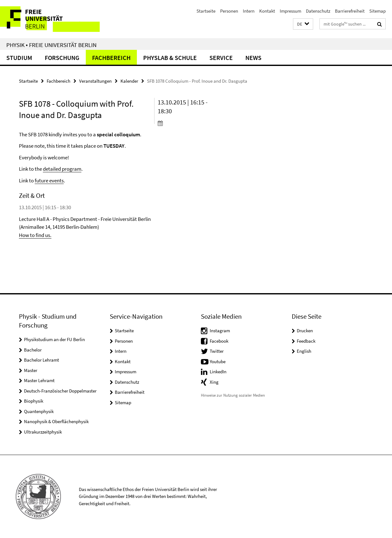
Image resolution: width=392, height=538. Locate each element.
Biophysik (34, 401)
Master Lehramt (39, 380)
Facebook (219, 341)
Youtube (218, 361)
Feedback (306, 341)
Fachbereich (111, 58)
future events (49, 180)
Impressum (290, 11)
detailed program (62, 169)
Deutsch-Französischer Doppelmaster (60, 391)
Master (31, 370)
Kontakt (267, 11)
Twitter (217, 351)
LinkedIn (218, 372)
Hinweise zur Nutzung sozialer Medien (233, 395)
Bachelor (33, 350)
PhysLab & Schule (170, 58)
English (304, 351)
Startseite (206, 11)
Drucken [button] (305, 331)
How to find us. (35, 235)
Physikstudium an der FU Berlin (54, 339)
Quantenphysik (39, 411)
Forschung (62, 58)
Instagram (220, 331)
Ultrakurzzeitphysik (43, 432)
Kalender (129, 81)
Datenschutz (318, 11)
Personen (229, 11)
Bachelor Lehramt (41, 360)
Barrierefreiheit (350, 11)
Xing (214, 382)
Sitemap (377, 11)
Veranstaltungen (95, 81)
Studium (19, 58)
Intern (249, 11)
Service (221, 58)
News (253, 58)
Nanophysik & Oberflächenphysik (56, 421)
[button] (303, 24)
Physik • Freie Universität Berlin (51, 45)
